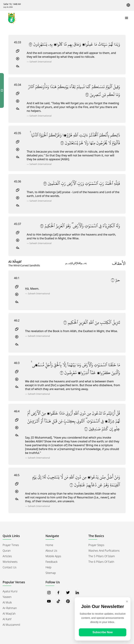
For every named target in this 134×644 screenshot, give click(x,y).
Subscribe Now (103, 632)
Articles (7, 556)
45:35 (18, 133)
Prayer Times (11, 545)
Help (49, 567)
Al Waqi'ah (9, 614)
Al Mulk (7, 602)
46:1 (17, 278)
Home (49, 545)
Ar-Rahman (10, 608)
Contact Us (10, 567)
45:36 (18, 181)
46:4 (17, 411)
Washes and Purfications (104, 551)
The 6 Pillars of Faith (101, 562)
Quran (7, 551)
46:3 (17, 363)
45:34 (18, 85)
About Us (51, 551)
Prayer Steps (96, 545)
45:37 (18, 224)
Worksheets (10, 562)
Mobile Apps (53, 556)
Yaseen (7, 597)
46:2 (17, 320)
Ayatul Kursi (10, 591)
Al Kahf (7, 619)
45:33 (18, 42)
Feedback (52, 562)
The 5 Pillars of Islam (102, 556)
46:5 (17, 475)
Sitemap (51, 573)
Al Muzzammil (11, 625)
